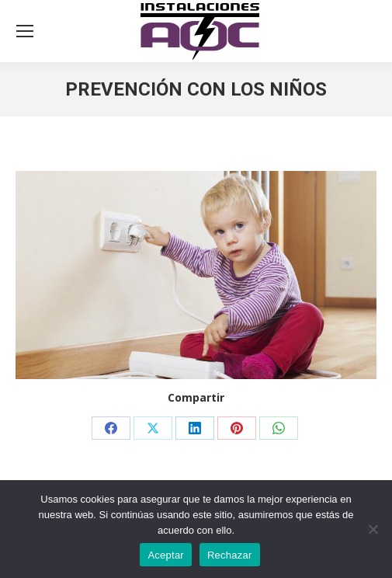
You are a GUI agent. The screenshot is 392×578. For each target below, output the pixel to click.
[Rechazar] (373, 529)
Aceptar (166, 555)
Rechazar (230, 555)
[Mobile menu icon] (25, 31)
